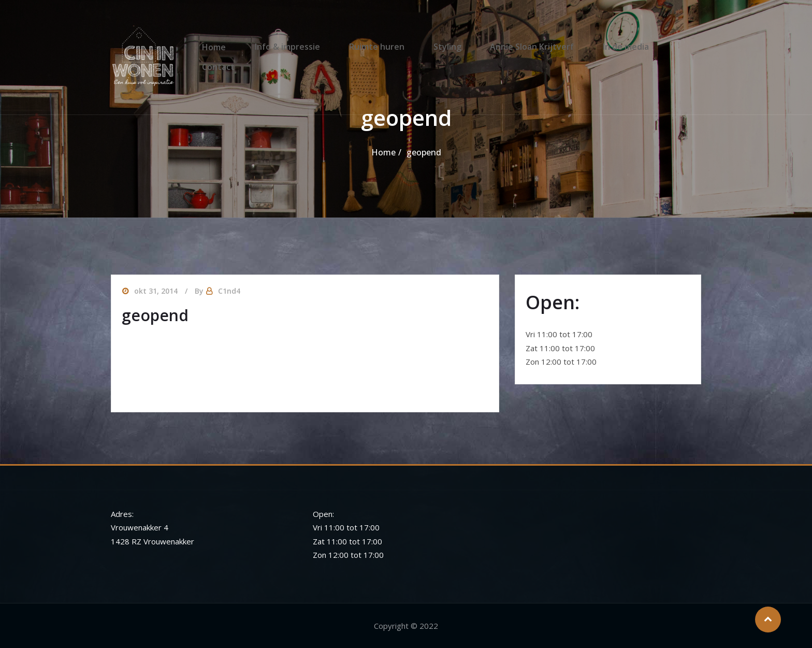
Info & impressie (291, 46)
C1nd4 (229, 291)
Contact (667, 46)
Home (223, 46)
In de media (605, 46)
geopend (424, 152)
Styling (438, 46)
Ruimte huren (374, 46)
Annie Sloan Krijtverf (517, 46)
